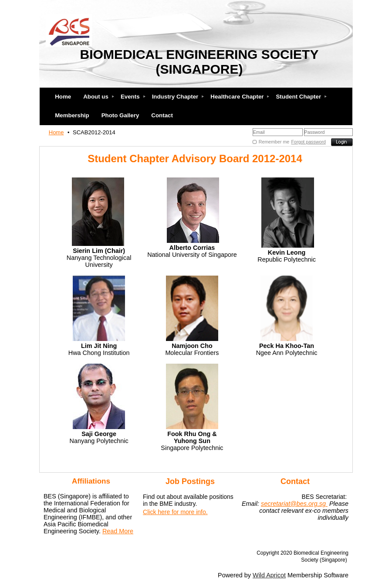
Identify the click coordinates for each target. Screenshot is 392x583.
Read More (118, 531)
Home (56, 132)
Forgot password (309, 142)
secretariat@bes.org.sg (294, 504)
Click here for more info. (175, 512)
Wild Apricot (269, 575)
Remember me (274, 142)
